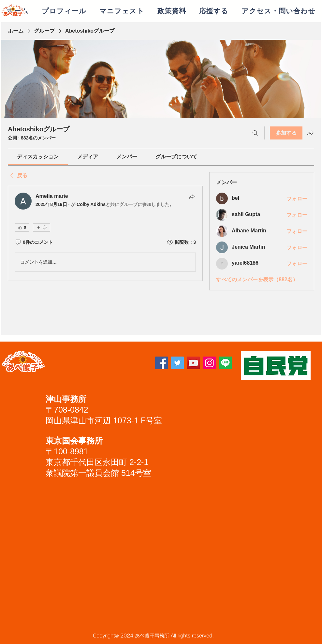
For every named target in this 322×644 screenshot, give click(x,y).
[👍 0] (22, 227)
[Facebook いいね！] (93, 365)
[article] (105, 233)
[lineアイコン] (225, 363)
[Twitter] (177, 363)
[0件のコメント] (34, 242)
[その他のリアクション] (42, 227)
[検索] (255, 133)
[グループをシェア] (310, 133)
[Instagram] (209, 363)
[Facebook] (161, 363)
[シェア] (192, 197)
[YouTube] (193, 363)
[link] (38, 157)
